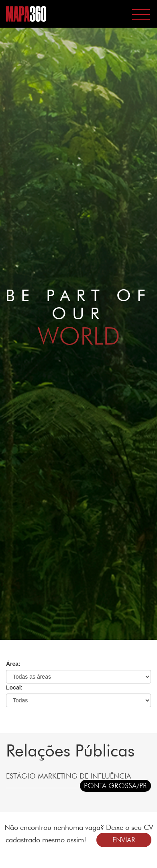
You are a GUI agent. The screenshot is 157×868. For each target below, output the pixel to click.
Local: (14, 688)
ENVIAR (124, 840)
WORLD (79, 336)
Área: (13, 664)
